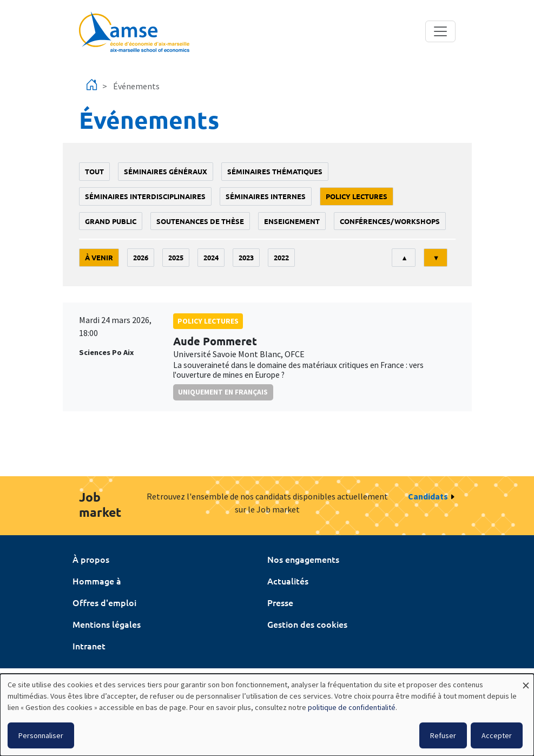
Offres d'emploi (104, 602)
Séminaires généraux (166, 171)
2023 (246, 257)
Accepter (497, 735)
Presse (280, 602)
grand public (111, 221)
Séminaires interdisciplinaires (145, 196)
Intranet (89, 646)
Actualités (288, 581)
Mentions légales (107, 624)
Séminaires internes (266, 196)
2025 (176, 257)
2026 (141, 257)
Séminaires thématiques (275, 171)
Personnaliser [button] (41, 735)
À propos (91, 559)
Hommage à (97, 581)
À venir (99, 257)
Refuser (443, 735)
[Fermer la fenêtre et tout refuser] (526, 681)
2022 (281, 257)
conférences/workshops (390, 221)
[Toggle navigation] (440, 31)
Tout (94, 171)
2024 (211, 257)
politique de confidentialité (352, 707)
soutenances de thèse (200, 221)
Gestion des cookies (307, 624)
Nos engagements (303, 559)
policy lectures (357, 196)
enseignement (292, 221)
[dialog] (267, 715)
